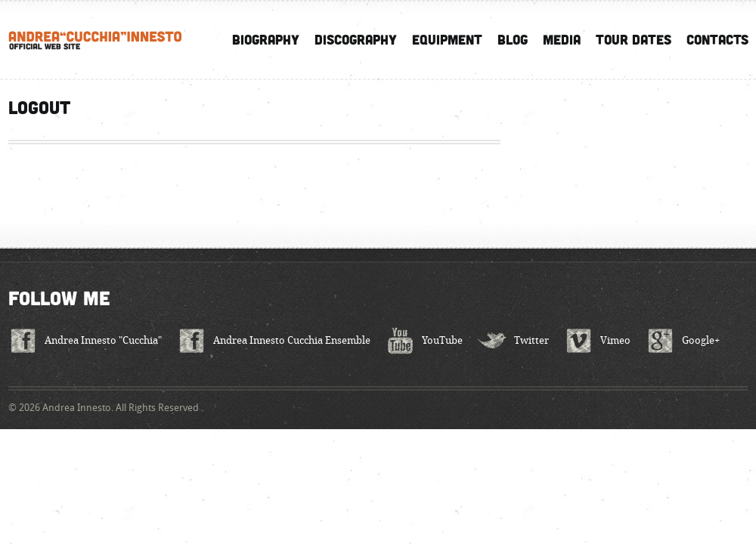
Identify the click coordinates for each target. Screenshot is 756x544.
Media (562, 39)
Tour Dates (634, 39)
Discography (356, 39)
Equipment (447, 39)
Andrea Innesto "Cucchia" (103, 340)
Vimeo (615, 340)
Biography (266, 39)
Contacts (717, 39)
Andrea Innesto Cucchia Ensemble (292, 340)
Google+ (701, 340)
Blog (513, 39)
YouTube (442, 340)
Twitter (531, 340)
